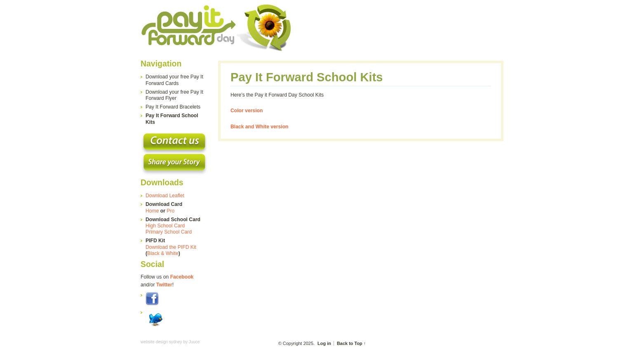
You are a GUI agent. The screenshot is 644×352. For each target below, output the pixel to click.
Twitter (164, 285)
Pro (170, 211)
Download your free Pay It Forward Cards (174, 80)
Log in (324, 343)
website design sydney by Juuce (170, 342)
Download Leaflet (165, 196)
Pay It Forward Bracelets (173, 107)
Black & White (163, 253)
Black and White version (260, 127)
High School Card (165, 226)
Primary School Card (169, 232)
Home (152, 211)
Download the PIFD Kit (171, 247)
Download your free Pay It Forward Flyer (174, 95)
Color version (247, 111)
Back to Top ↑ (351, 343)
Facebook (182, 277)
